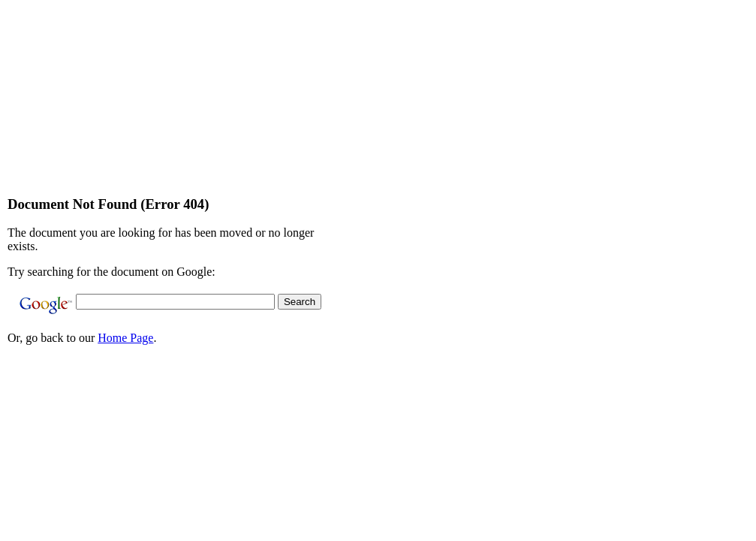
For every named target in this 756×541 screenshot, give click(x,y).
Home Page (125, 338)
